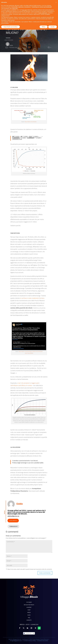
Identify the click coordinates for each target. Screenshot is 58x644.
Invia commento (45, 573)
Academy (29, 607)
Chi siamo (29, 602)
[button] (56, 617)
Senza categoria (6, 40)
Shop (29, 610)
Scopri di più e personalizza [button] (10, 641)
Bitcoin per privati (29, 605)
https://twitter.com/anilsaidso (31, 122)
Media (29, 612)
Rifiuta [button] (44, 641)
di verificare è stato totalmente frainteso (32, 298)
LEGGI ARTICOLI (13, 521)
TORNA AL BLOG (13, 526)
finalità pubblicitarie (43, 627)
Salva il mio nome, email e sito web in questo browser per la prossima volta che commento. (30, 569)
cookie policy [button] (15, 623)
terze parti (24, 624)
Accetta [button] (52, 641)
